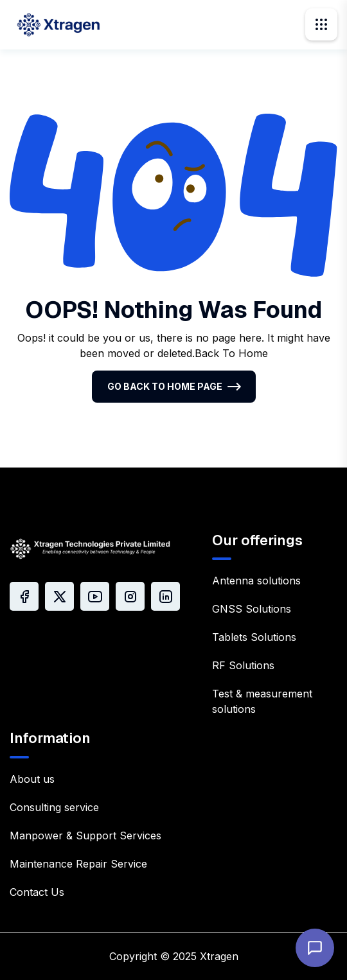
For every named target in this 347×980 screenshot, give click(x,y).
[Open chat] (315, 948)
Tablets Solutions (254, 637)
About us (32, 779)
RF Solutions (243, 665)
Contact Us (37, 892)
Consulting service (54, 807)
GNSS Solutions (252, 609)
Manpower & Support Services (85, 836)
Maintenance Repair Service (78, 864)
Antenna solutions (256, 581)
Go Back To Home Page (165, 386)
